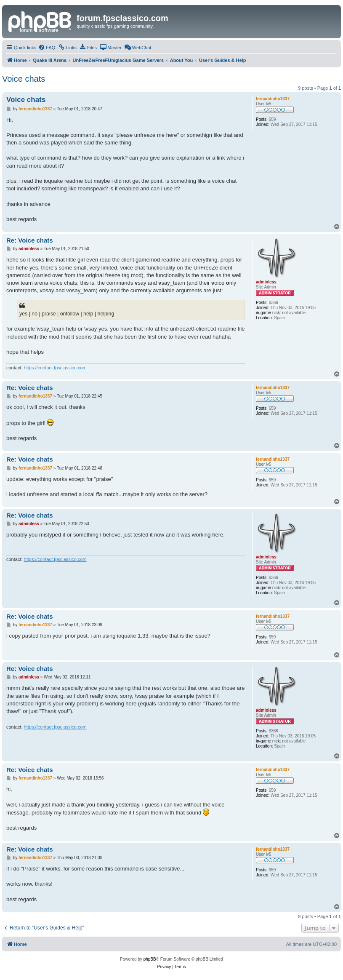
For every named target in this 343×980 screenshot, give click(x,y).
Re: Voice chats (30, 240)
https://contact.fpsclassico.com (55, 368)
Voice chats (24, 79)
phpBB (150, 959)
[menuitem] (47, 48)
